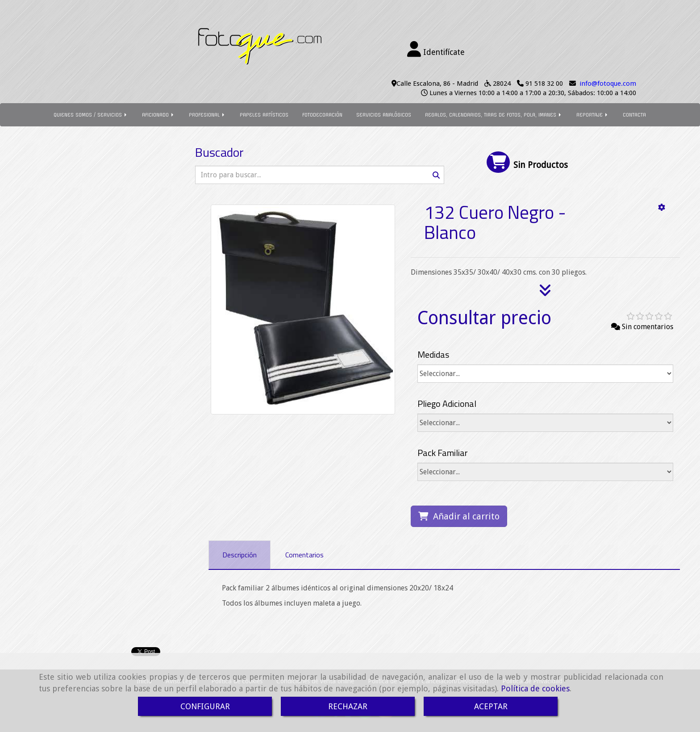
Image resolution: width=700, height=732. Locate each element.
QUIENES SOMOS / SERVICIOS (91, 115)
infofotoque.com (608, 84)
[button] (436, 50)
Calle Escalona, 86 (423, 84)
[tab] (240, 555)
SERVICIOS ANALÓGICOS (384, 115)
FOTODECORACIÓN (322, 115)
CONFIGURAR (205, 706)
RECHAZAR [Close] (348, 706)
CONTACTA (634, 115)
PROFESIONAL (207, 115)
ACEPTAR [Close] (491, 706)
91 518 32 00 (544, 84)
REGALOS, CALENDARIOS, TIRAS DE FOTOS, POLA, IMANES (494, 115)
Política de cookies (535, 688)
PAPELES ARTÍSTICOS (264, 115)
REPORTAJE (593, 115)
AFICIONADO (158, 115)
